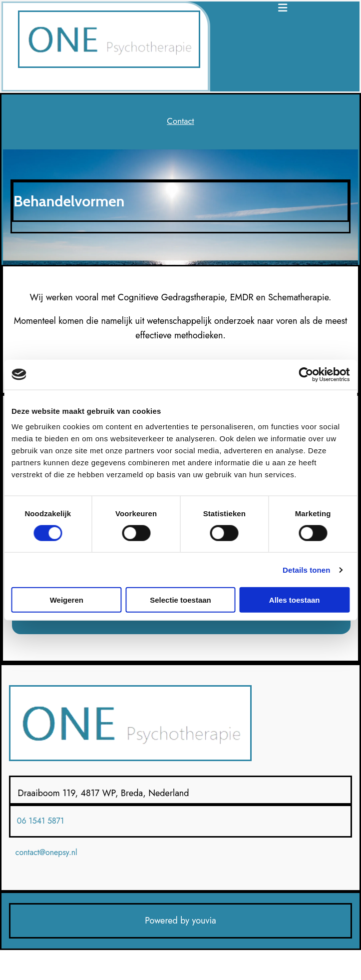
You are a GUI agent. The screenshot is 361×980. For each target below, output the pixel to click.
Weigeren (67, 600)
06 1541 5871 (40, 821)
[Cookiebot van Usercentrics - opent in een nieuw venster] (306, 374)
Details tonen (306, 569)
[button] (180, 121)
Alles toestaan (295, 600)
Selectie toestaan (180, 600)
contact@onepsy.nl (46, 852)
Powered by (167, 921)
